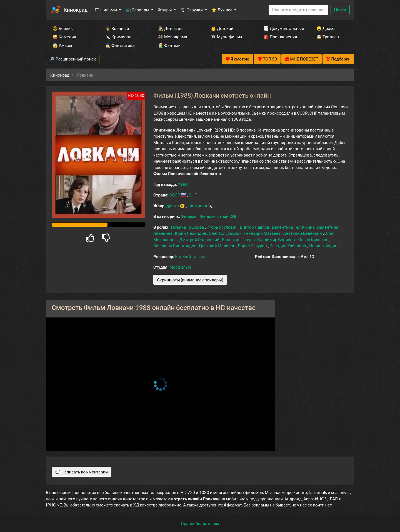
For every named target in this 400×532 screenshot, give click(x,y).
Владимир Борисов (276, 239)
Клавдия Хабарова (288, 246)
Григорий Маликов (217, 246)
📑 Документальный (282, 28)
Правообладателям (200, 523)
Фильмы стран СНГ (219, 216)
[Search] (298, 10)
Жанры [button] (165, 10)
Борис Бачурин (253, 246)
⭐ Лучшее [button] (222, 10)
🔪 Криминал (118, 37)
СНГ (193, 195)
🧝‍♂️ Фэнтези (169, 45)
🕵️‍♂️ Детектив (170, 28)
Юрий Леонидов (191, 233)
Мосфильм (180, 267)
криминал (198, 206)
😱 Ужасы (62, 45)
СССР (175, 195)
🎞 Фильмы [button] (106, 10)
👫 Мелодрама (173, 37)
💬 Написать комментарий (82, 472)
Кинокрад (76, 10)
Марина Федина (324, 246)
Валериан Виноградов (175, 246)
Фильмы (190, 216)
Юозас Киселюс (313, 239)
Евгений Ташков (191, 256)
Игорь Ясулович (222, 227)
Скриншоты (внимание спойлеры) (190, 280)
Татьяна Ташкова (187, 227)
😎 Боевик (63, 28)
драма (173, 206)
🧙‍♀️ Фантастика (120, 45)
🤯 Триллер (328, 37)
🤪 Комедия (64, 37)
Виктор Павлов (255, 227)
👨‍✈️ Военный (117, 28)
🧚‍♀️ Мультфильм (226, 37)
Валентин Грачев (239, 239)
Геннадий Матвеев (263, 233)
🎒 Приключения (280, 37)
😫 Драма (326, 28)
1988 (183, 184)
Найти (340, 10)
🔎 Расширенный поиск (73, 59)
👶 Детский (222, 28)
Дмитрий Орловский (200, 239)
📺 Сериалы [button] (138, 10)
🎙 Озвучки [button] (192, 10)
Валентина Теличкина (294, 227)
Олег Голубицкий (226, 233)
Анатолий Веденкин (303, 233)
